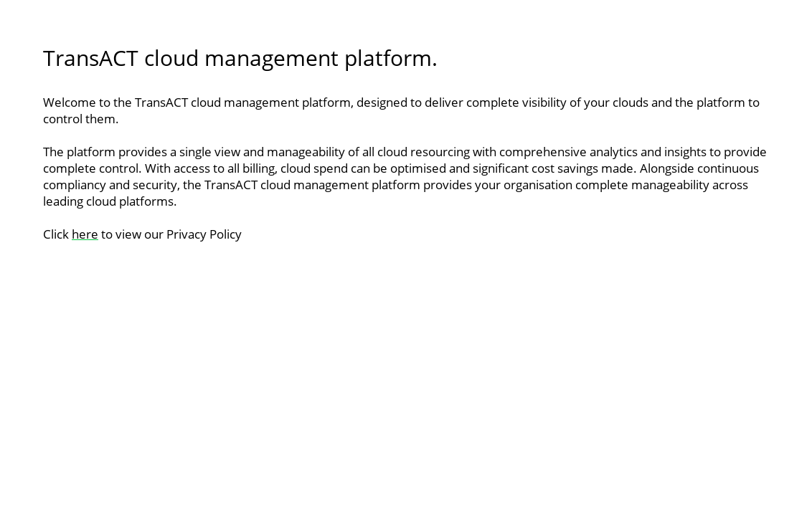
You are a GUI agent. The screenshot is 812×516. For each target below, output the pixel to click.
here (85, 234)
